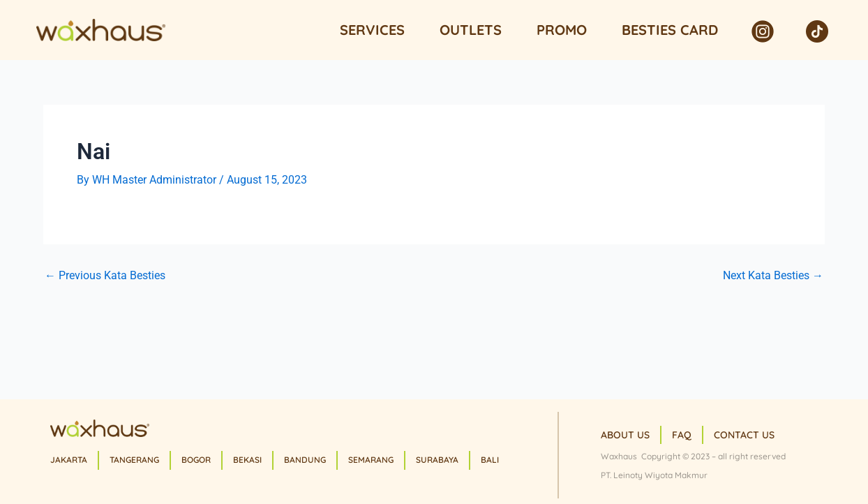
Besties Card (670, 30)
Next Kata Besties (773, 276)
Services (372, 30)
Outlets (471, 30)
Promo (562, 30)
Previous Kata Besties (105, 276)
